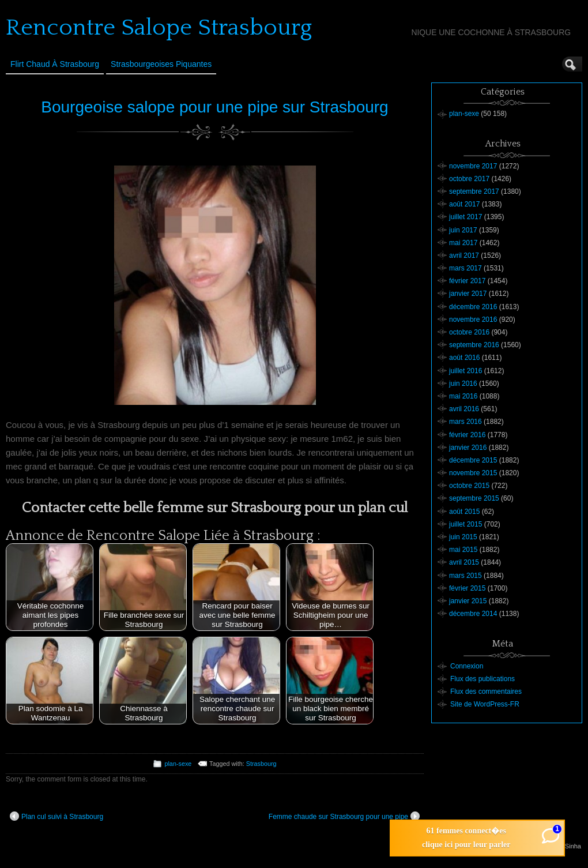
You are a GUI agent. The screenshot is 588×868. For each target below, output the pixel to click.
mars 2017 (465, 268)
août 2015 (464, 512)
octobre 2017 (469, 179)
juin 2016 (463, 384)
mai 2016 (463, 396)
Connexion (467, 666)
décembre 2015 (473, 460)
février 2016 (467, 435)
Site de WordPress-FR (485, 704)
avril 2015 (464, 562)
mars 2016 (465, 422)
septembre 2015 (474, 498)
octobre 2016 (469, 332)
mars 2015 (465, 576)
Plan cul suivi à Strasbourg (56, 816)
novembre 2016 (473, 320)
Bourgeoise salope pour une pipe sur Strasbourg (214, 107)
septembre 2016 (474, 345)
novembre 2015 (473, 473)
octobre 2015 (469, 486)
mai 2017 (463, 243)
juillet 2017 (465, 217)
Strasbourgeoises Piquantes (161, 64)
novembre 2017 (473, 166)
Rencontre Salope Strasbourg (159, 28)
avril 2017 (464, 255)
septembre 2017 (474, 191)
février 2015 (467, 588)
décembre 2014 (473, 614)
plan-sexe (178, 764)
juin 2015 (463, 537)
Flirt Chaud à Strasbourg (55, 64)
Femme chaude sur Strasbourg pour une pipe (344, 816)
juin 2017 (463, 230)
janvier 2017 (468, 294)
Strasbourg (261, 764)
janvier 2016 (468, 448)
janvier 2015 (468, 601)
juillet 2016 (465, 371)
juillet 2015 (465, 524)
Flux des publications (483, 679)
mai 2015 (463, 550)
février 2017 (467, 281)
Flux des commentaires (486, 692)
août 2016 (464, 358)
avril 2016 (464, 409)
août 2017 (464, 204)
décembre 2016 (473, 307)
